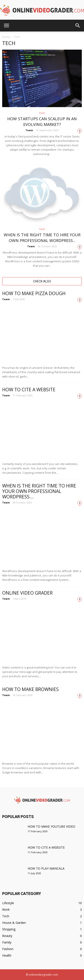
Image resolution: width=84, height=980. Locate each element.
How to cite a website (29, 390)
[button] (78, 26)
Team (29, 130)
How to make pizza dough (34, 293)
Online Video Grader (27, 593)
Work (6, 910)
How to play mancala (46, 868)
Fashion (8, 949)
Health (7, 955)
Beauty (7, 936)
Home (6, 37)
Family (7, 942)
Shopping (9, 929)
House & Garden (14, 923)
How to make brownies (30, 689)
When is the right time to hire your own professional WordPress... (39, 491)
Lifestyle (8, 903)
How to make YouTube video (51, 826)
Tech (42, 113)
